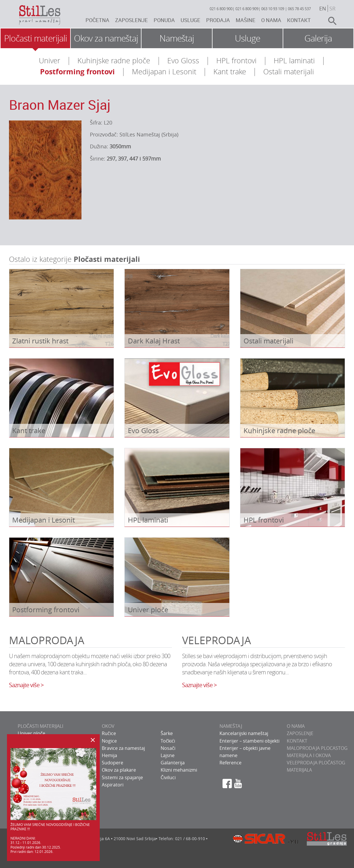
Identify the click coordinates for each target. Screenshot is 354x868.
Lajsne (168, 755)
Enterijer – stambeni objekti (249, 741)
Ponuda (164, 20)
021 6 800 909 (247, 9)
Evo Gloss (183, 61)
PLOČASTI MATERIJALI (40, 726)
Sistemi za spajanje (122, 777)
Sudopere (112, 763)
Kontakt (299, 20)
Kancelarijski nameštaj (244, 733)
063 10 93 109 (273, 9)
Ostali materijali (289, 72)
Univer (50, 61)
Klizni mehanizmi (179, 770)
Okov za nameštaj (106, 38)
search (330, 21)
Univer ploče (31, 733)
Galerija (318, 38)
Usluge (190, 20)
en (323, 8)
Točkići (168, 741)
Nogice (109, 741)
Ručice (109, 733)
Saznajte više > (26, 685)
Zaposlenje (131, 20)
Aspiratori (113, 785)
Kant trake (230, 72)
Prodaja (218, 20)
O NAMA (296, 726)
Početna (97, 20)
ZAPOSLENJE (300, 733)
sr (332, 8)
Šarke (167, 733)
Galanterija (173, 763)
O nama (271, 20)
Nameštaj (177, 38)
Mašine (246, 20)
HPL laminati (294, 61)
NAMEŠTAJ (231, 726)
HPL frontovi (236, 61)
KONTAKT (297, 741)
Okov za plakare (119, 770)
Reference (230, 763)
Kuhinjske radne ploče (114, 61)
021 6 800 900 (221, 9)
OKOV (108, 726)
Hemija (109, 755)
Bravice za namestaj (123, 748)
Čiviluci (168, 777)
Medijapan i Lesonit (164, 72)
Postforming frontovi (77, 72)
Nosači (168, 748)
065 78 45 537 (299, 9)
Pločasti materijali (36, 38)
